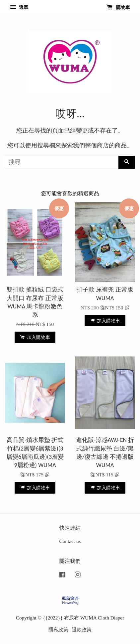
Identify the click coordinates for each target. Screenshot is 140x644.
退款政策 (82, 630)
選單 (19, 7)
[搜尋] (62, 162)
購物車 (118, 7)
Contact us (70, 541)
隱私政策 (58, 630)
